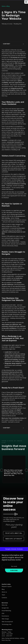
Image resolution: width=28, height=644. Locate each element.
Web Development (7, 622)
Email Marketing (6, 611)
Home (4, 6)
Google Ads (5, 608)
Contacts (4, 598)
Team (3, 595)
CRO (3, 613)
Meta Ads (5, 605)
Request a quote (7, 586)
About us (4, 592)
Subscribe (14, 570)
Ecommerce (5, 616)
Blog (8, 6)
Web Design (5, 619)
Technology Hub (7, 624)
